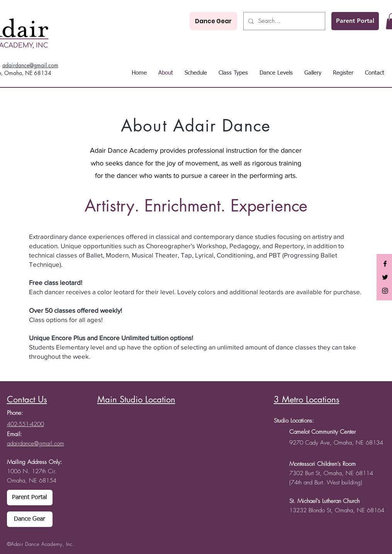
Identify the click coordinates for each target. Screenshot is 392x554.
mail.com (48, 65)
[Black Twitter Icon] (385, 277)
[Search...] (283, 21)
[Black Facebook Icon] (385, 264)
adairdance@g (20, 65)
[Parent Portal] (355, 21)
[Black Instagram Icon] (385, 291)
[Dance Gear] (213, 21)
